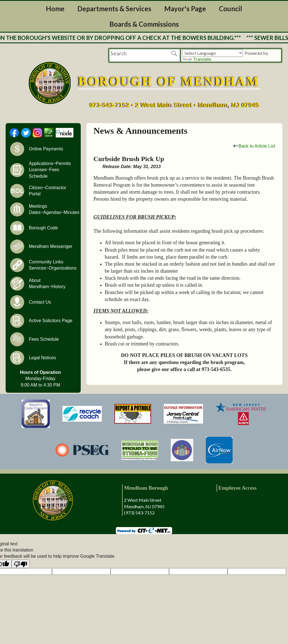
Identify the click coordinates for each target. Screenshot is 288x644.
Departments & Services (114, 9)
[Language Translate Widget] (213, 53)
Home (55, 9)
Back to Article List (254, 146)
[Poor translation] (21, 564)
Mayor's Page (185, 9)
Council (230, 9)
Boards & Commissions (144, 24)
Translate (197, 59)
